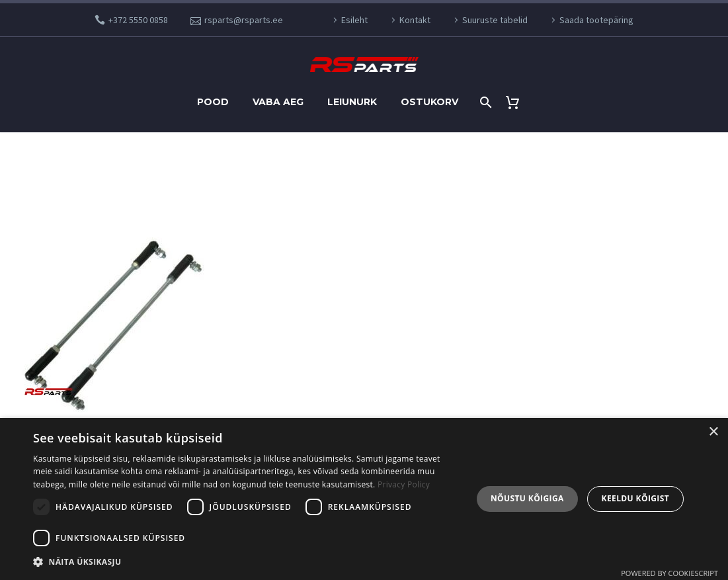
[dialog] (364, 499)
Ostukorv (429, 102)
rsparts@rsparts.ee (244, 20)
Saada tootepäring (596, 20)
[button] (246, 562)
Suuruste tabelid (495, 20)
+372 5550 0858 (138, 20)
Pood (213, 102)
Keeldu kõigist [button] (636, 498)
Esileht (354, 20)
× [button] (713, 432)
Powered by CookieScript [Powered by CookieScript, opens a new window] (669, 573)
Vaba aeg (278, 102)
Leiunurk (352, 102)
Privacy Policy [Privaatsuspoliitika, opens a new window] (404, 484)
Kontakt (415, 20)
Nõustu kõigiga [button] (527, 498)
